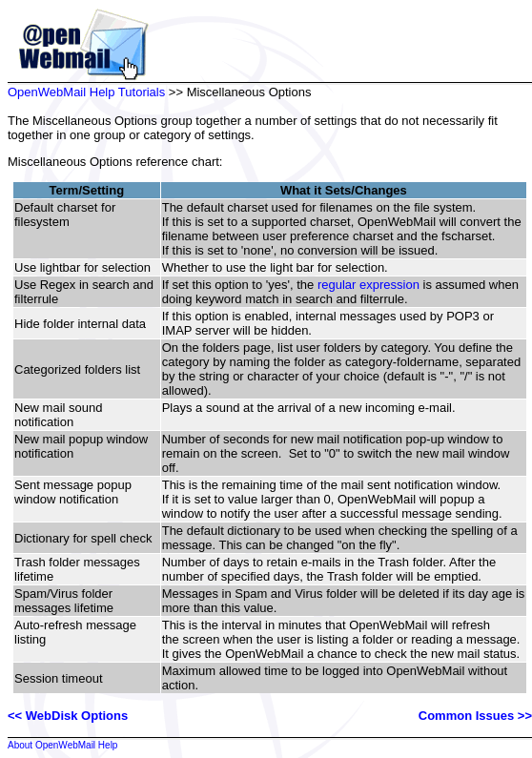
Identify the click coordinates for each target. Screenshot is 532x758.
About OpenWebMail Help (62, 745)
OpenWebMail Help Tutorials (86, 92)
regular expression (368, 285)
